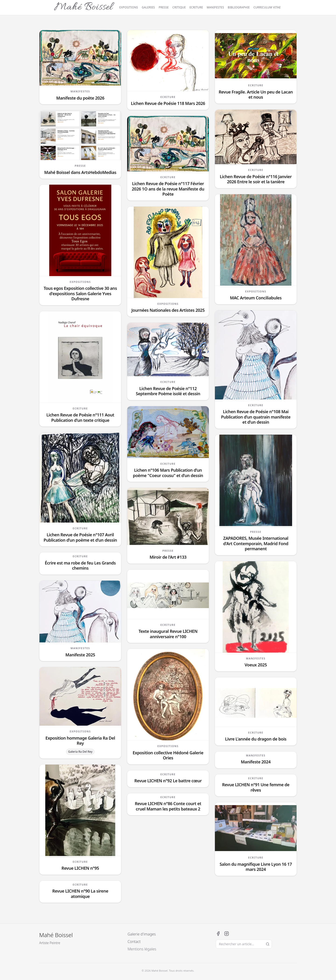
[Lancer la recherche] (268, 944)
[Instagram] (227, 934)
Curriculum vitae (267, 7)
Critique (179, 7)
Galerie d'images (142, 934)
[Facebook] (218, 934)
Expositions (129, 7)
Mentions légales (142, 949)
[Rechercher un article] (244, 944)
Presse (164, 7)
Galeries (148, 7)
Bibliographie (239, 7)
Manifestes (215, 7)
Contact (134, 942)
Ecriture (196, 7)
